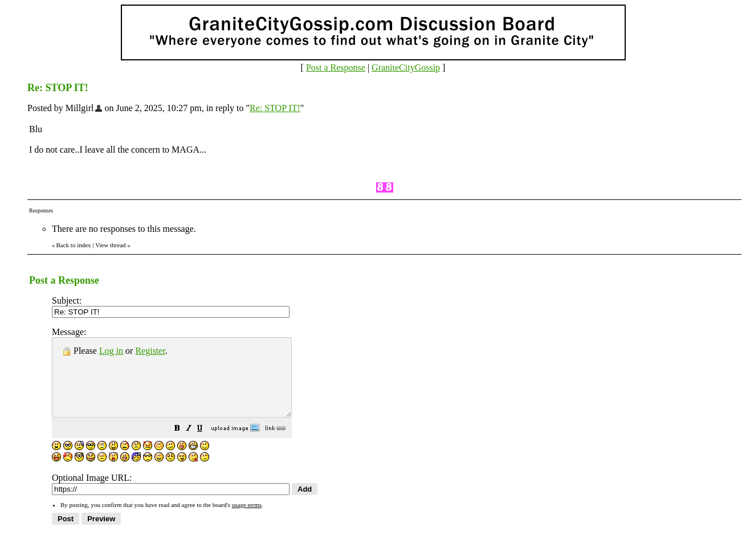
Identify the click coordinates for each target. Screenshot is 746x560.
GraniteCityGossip (406, 68)
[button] (206, 445)
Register (150, 351)
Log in (111, 351)
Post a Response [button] (336, 68)
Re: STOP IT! (275, 108)
